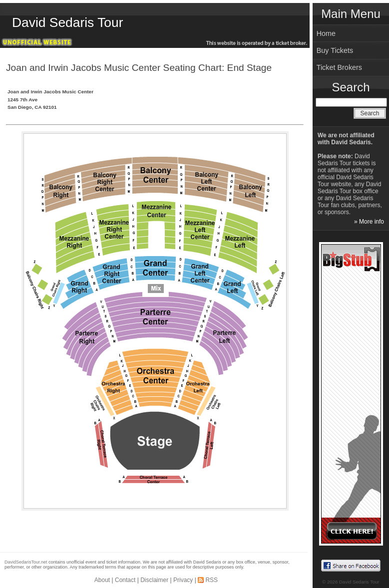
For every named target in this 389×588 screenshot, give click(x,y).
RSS (211, 580)
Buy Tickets (335, 50)
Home (326, 33)
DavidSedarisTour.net (26, 562)
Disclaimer (154, 580)
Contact (125, 580)
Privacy (183, 580)
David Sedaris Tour (67, 22)
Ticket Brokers (339, 67)
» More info (369, 222)
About (102, 580)
